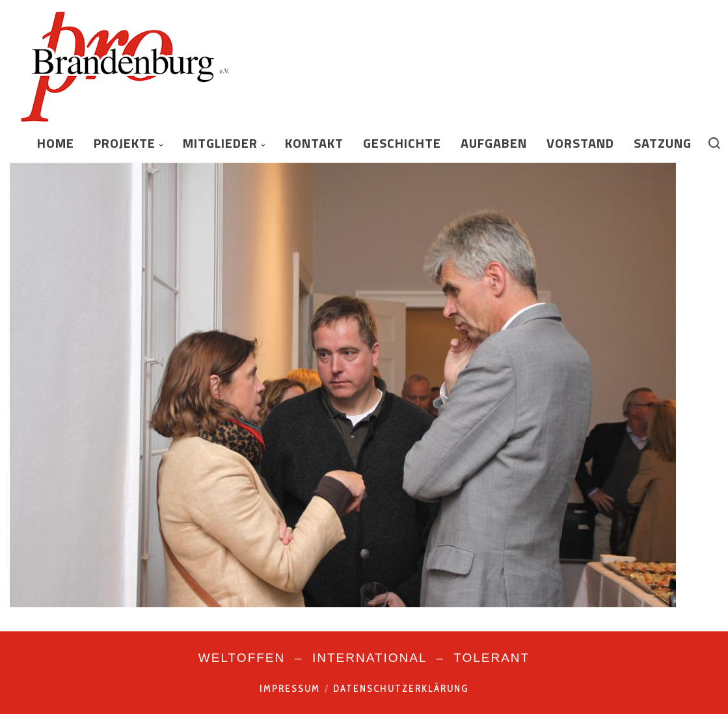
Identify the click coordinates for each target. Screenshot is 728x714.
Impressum (290, 689)
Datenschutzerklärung (401, 689)
